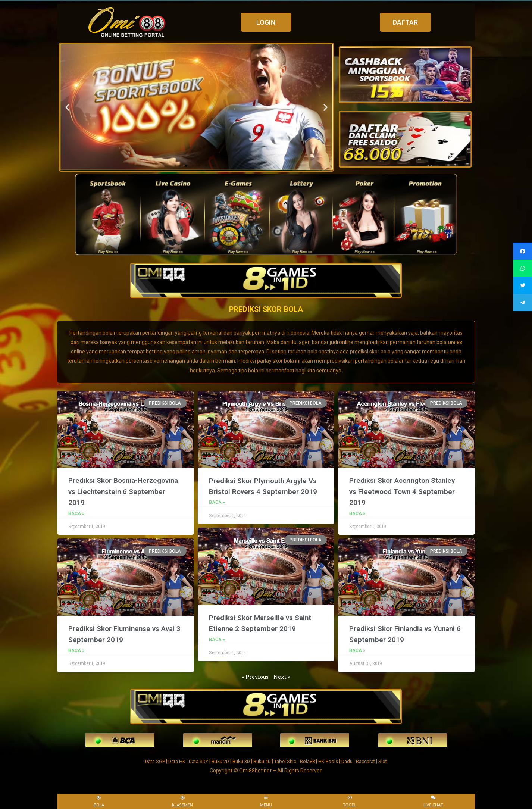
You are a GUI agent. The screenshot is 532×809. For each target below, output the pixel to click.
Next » (282, 676)
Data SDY (194, 761)
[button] (266, 22)
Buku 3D (241, 761)
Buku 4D (263, 761)
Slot (393, 761)
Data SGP (146, 761)
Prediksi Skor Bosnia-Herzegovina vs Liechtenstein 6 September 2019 (124, 491)
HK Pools (334, 761)
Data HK (170, 761)
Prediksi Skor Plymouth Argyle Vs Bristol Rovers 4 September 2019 (263, 491)
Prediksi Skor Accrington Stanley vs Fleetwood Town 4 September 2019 (400, 491)
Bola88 (313, 761)
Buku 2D (218, 761)
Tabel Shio (289, 761)
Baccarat (374, 761)
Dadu (354, 761)
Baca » (76, 513)
